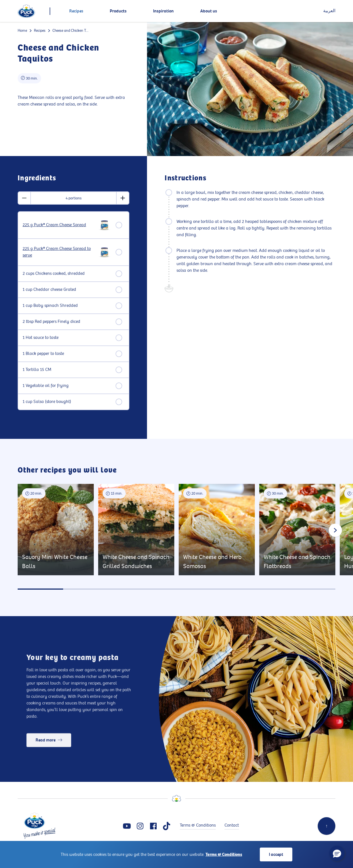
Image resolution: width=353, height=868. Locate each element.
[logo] (26, 11)
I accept (276, 854)
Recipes (40, 31)
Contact (232, 825)
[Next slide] (335, 530)
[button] (337, 853)
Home (22, 31)
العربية (329, 11)
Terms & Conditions (224, 854)
